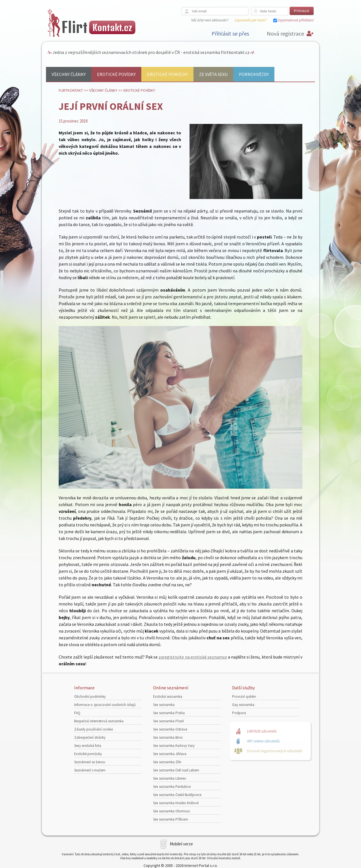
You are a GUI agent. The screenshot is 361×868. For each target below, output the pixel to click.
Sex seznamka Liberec (170, 778)
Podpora (239, 713)
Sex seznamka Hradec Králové (176, 803)
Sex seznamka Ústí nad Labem (176, 770)
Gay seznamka (243, 705)
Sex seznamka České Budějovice (177, 795)
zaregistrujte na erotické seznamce (193, 657)
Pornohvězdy (254, 74)
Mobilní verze (181, 844)
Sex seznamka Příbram (171, 819)
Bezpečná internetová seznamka (99, 721)
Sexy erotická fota (88, 746)
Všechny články (69, 74)
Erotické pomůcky (167, 74)
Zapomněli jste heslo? (250, 20)
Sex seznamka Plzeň (169, 721)
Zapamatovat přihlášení (296, 20)
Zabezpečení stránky (90, 737)
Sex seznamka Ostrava (170, 729)
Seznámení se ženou (90, 762)
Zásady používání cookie (93, 729)
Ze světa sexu (213, 74)
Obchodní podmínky (90, 697)
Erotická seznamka (168, 697)
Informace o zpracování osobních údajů (105, 705)
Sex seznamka (164, 705)
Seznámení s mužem (90, 770)
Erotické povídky (116, 74)
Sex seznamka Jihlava (170, 754)
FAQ (77, 713)
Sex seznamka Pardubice (172, 787)
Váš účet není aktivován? (210, 20)
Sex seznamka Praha (169, 713)
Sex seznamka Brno (168, 737)
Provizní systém (244, 697)
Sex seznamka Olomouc (172, 811)
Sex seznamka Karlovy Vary (174, 746)
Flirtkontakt (71, 90)
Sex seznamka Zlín (167, 762)
